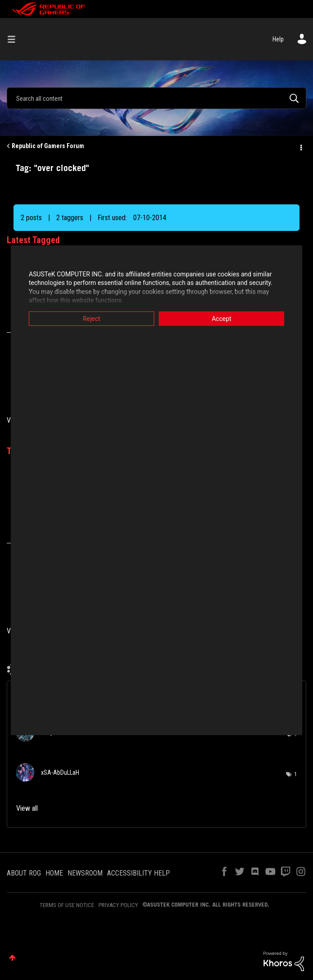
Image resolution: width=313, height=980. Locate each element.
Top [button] (12, 958)
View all (27, 808)
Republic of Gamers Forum (48, 146)
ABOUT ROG (24, 873)
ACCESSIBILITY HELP (139, 873)
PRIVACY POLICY (118, 905)
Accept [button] (222, 318)
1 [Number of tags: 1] (295, 774)
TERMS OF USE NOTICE (67, 905)
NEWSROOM (85, 873)
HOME (54, 873)
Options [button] (300, 146)
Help (278, 39)
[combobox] (156, 98)
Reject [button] (92, 318)
